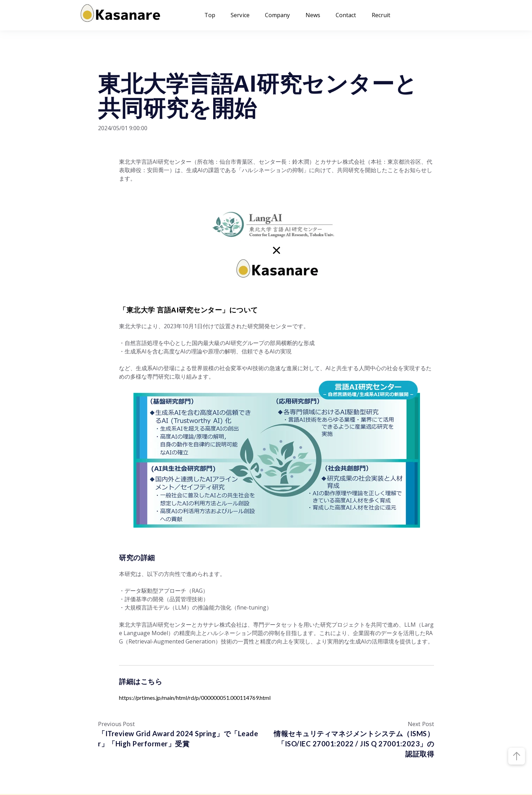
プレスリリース (119, 60)
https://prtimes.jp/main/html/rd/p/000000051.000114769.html (195, 698)
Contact (346, 15)
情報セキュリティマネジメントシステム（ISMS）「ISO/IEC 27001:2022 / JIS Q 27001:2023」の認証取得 (354, 744)
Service (240, 15)
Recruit (381, 15)
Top (210, 15)
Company (278, 15)
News (313, 15)
